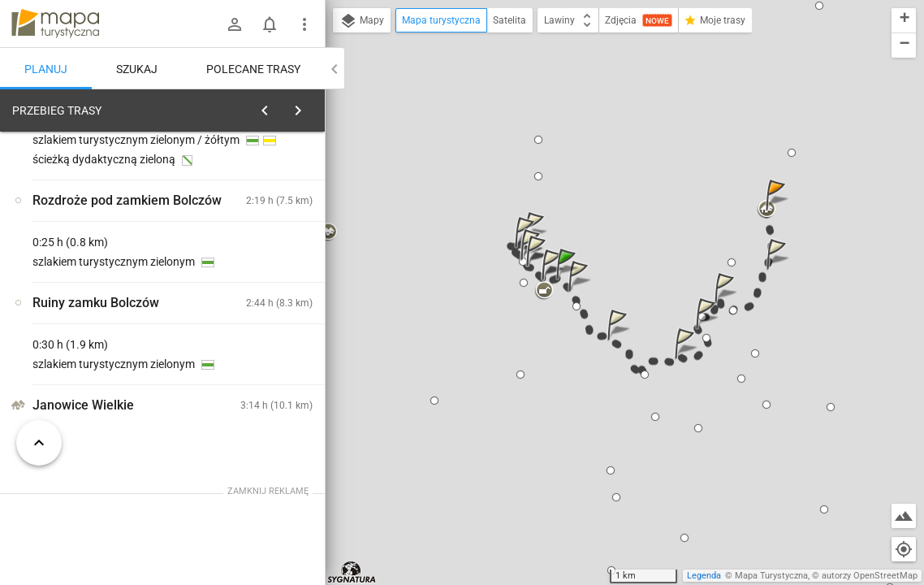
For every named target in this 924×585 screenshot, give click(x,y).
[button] (568, 280)
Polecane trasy (253, 69)
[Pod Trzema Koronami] (97, 360)
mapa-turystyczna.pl (55, 24)
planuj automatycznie (261, 224)
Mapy (362, 21)
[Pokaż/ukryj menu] (304, 24)
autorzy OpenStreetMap (870, 576)
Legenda (704, 576)
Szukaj (137, 69)
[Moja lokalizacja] (904, 549)
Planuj (46, 69)
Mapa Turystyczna (771, 576)
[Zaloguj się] (235, 24)
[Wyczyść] (307, 106)
